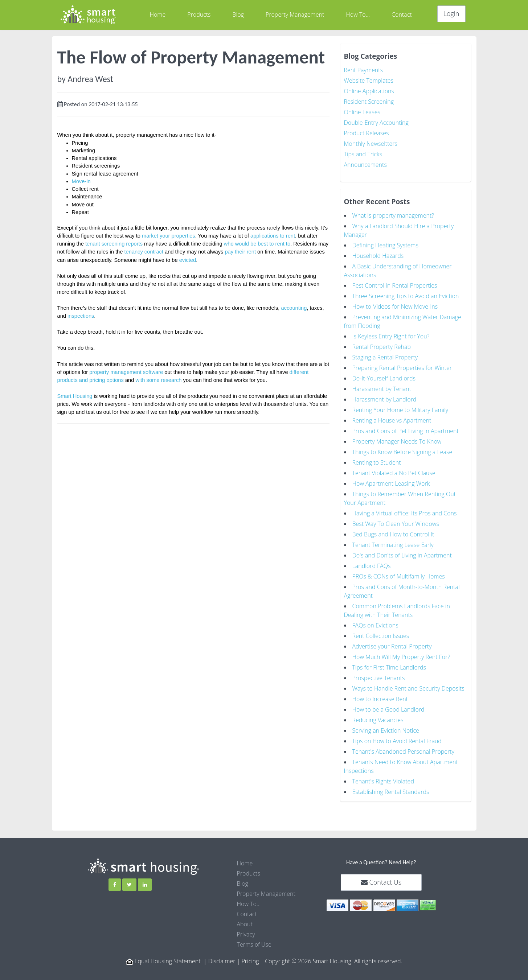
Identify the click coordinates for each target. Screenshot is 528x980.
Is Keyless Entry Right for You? (391, 336)
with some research (158, 380)
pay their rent (240, 252)
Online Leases (362, 112)
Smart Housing (75, 396)
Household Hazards (378, 256)
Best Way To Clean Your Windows (396, 524)
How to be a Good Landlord (388, 709)
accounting (294, 308)
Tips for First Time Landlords (389, 667)
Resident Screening (369, 102)
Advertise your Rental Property (392, 646)
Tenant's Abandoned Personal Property (404, 752)
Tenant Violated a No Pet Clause (394, 473)
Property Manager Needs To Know (397, 441)
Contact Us (381, 882)
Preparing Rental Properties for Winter (402, 368)
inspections (81, 316)
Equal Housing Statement (168, 961)
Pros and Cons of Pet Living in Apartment (406, 431)
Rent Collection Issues (381, 636)
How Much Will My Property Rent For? (401, 657)
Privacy (246, 934)
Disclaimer (222, 961)
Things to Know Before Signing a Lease (402, 452)
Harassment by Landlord (384, 399)
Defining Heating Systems (385, 245)
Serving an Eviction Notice (386, 730)
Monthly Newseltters (371, 144)
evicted (188, 260)
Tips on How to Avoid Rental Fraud (397, 741)
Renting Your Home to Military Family (400, 410)
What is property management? (393, 215)
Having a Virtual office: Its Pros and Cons (405, 513)
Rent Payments (364, 70)
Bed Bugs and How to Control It (393, 534)
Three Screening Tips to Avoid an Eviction (406, 296)
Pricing (250, 961)
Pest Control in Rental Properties (395, 285)
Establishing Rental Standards (391, 792)
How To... (358, 15)
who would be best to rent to (257, 244)
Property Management (295, 15)
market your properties (169, 236)
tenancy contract (144, 252)
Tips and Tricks (363, 154)
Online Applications (369, 91)
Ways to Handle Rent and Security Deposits (408, 688)
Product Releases (367, 133)
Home (157, 15)
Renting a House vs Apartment (392, 420)
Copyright (277, 961)
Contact (402, 15)
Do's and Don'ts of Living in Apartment (402, 555)
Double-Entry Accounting (376, 123)
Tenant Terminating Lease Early (393, 545)
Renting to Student (377, 462)
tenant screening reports (114, 244)
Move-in (81, 181)
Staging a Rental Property (385, 357)
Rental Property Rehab (382, 347)
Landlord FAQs (372, 566)
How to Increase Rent (380, 699)
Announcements (365, 165)
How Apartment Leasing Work (391, 483)
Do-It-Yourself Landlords (384, 378)
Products (199, 15)
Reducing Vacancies (378, 720)
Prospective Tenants (379, 678)
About (245, 924)
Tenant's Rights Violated (383, 781)
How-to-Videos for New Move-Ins (395, 306)
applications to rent (273, 236)
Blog (238, 15)
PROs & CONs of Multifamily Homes (399, 576)
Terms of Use (254, 944)
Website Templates (369, 81)
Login (451, 13)
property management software (126, 372)
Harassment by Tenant (382, 389)
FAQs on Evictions (375, 625)
